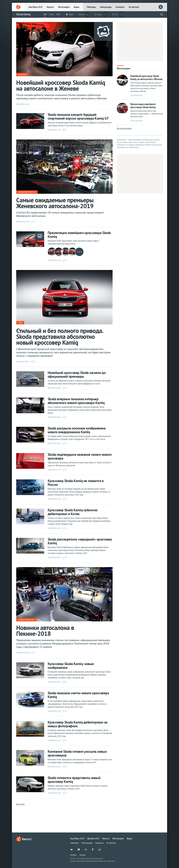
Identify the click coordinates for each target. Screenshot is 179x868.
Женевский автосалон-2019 (27, 192)
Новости (50, 7)
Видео (77, 7)
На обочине (134, 7)
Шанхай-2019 (93, 838)
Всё (45, 14)
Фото (58, 14)
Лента (51, 14)
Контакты (73, 855)
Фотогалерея (22, 75)
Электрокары (106, 7)
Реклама (83, 855)
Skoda (71, 14)
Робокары (91, 7)
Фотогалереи (64, 7)
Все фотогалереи (124, 128)
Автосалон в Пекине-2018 (26, 620)
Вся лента (20, 804)
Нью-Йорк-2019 (36, 7)
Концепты (120, 7)
